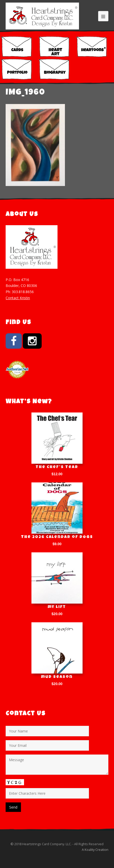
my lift (57, 607)
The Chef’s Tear (57, 467)
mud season (57, 677)
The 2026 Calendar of (57, 537)
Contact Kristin (18, 298)
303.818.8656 (23, 292)
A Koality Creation (95, 850)
